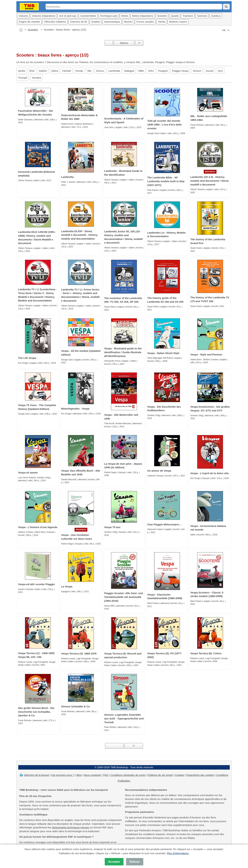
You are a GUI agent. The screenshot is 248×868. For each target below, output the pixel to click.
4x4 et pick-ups (68, 16)
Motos (125, 16)
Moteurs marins (178, 22)
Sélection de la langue (36, 775)
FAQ (106, 775)
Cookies (179, 775)
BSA (32, 71)
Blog (79, 775)
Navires (128, 22)
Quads (175, 16)
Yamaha (36, 78)
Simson (197, 71)
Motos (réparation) (143, 16)
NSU (151, 71)
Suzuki (210, 71)
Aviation (96, 22)
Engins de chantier (29, 22)
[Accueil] (21, 30)
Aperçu (124, 43)
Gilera (55, 71)
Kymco (100, 71)
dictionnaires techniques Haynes (71, 827)
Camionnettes (88, 16)
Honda (79, 71)
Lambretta (114, 71)
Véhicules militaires (55, 22)
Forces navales (145, 22)
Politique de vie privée (160, 775)
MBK (141, 71)
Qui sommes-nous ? (63, 775)
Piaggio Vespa (180, 71)
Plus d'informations (178, 853)
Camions (202, 16)
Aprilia (22, 71)
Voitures (23, 16)
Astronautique (112, 22)
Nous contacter (92, 775)
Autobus (216, 16)
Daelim (43, 71)
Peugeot (163, 71)
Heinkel (67, 71)
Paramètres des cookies (200, 775)
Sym (220, 71)
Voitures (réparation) (44, 16)
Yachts (162, 22)
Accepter (114, 862)
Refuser (135, 862)
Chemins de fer (79, 22)
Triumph (23, 78)
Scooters (162, 16)
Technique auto (109, 16)
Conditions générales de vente (128, 775)
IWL (90, 71)
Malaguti (129, 71)
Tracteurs (188, 16)
